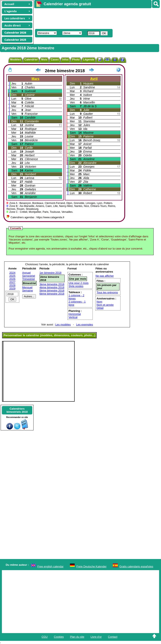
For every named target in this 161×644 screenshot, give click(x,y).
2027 (12, 282)
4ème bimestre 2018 (52, 287)
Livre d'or (96, 637)
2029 (12, 288)
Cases (55, 59)
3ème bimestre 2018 (52, 284)
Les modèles (63, 325)
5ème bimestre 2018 (52, 291)
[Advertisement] (96, 18)
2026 (12, 279)
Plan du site (77, 637)
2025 (12, 276)
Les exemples (84, 325)
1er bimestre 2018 (50, 273)
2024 (12, 273)
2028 (12, 285)
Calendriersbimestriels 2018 (17, 410)
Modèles (16, 59)
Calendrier (31, 59)
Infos (65, 59)
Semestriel (29, 276)
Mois (44, 59)
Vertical (73, 317)
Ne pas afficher (105, 276)
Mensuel (27, 287)
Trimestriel (29, 279)
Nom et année (105, 305)
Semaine (28, 291)
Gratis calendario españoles (136, 566)
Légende (89, 59)
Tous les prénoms (107, 292)
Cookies (59, 637)
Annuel (26, 273)
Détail (100, 308)
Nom (99, 302)
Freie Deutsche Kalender (92, 566)
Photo (76, 59)
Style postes (76, 286)
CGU (45, 637)
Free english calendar (50, 566)
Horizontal (75, 314)
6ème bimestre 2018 (52, 294)
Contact (113, 637)
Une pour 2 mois (79, 283)
